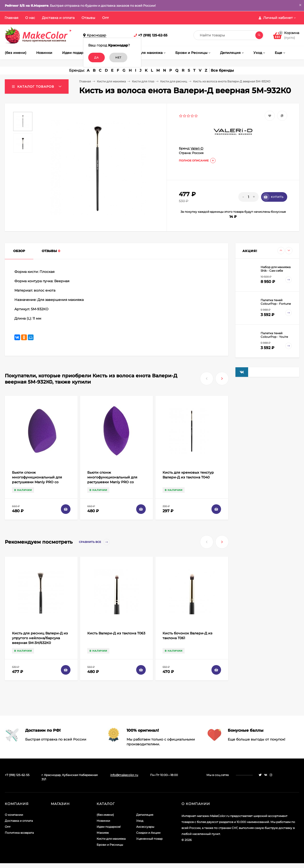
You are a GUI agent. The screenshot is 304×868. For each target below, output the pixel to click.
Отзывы (88, 18)
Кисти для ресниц (174, 81)
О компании (14, 815)
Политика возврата (19, 833)
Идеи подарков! (109, 827)
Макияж (103, 833)
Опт (105, 18)
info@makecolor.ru (124, 775)
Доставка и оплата (58, 18)
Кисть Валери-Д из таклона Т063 (116, 633)
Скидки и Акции (148, 833)
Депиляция (145, 815)
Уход (140, 821)
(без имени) (105, 815)
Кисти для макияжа (111, 81)
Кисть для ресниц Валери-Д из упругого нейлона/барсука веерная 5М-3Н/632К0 (40, 638)
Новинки (103, 821)
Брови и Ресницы (110, 845)
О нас (30, 18)
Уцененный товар (149, 839)
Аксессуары (145, 827)
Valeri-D (197, 148)
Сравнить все (94, 542)
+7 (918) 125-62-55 (153, 35)
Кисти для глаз (143, 81)
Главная (11, 18)
